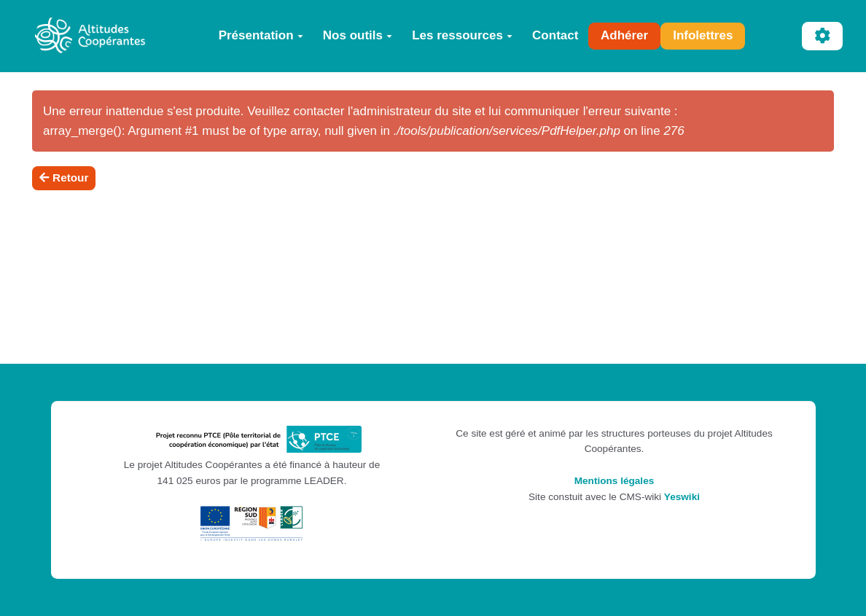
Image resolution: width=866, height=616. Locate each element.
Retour (64, 178)
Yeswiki (682, 497)
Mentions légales (615, 481)
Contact (555, 35)
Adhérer (624, 35)
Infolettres (703, 35)
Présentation (261, 35)
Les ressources (462, 35)
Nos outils (358, 35)
